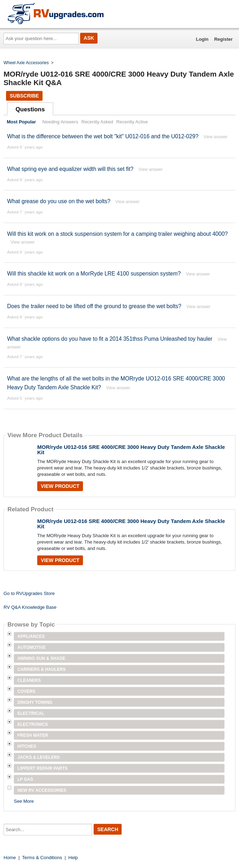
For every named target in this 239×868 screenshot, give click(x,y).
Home (10, 858)
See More (24, 801)
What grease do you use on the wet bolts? (59, 201)
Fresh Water (33, 735)
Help (73, 858)
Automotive (32, 647)
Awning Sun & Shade (41, 658)
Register (223, 39)
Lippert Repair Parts (43, 768)
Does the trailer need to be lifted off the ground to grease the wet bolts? (94, 306)
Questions (30, 109)
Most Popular (21, 122)
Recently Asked (98, 122)
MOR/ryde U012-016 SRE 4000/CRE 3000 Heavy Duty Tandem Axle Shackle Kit (131, 450)
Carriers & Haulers (41, 669)
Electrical (31, 713)
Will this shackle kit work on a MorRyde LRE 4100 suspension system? (94, 274)
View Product (60, 486)
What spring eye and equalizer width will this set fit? (70, 169)
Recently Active (132, 122)
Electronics (33, 724)
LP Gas (25, 779)
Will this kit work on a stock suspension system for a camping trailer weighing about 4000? (117, 234)
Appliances (31, 636)
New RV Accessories (42, 790)
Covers (26, 691)
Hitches (27, 746)
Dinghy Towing (35, 702)
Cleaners (29, 680)
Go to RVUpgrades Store (29, 593)
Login (202, 39)
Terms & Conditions (42, 858)
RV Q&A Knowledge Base (30, 607)
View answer (216, 137)
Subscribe (24, 96)
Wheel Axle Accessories (26, 63)
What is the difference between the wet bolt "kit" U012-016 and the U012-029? (103, 136)
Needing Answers (60, 122)
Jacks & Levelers (38, 757)
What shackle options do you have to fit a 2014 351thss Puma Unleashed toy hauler (110, 339)
